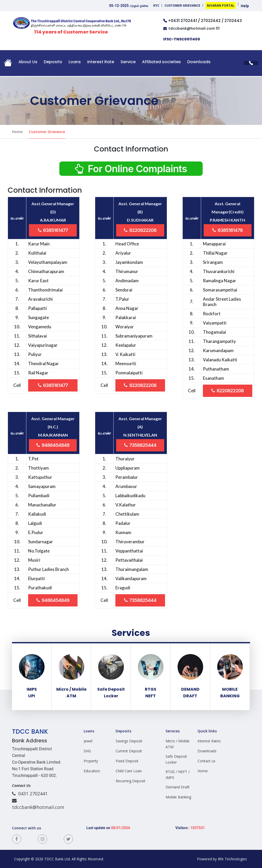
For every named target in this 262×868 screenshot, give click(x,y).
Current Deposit (129, 751)
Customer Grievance (182, 6)
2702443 (233, 21)
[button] (8, 64)
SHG (87, 751)
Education (92, 771)
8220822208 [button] (140, 230)
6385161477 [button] (53, 230)
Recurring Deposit (130, 781)
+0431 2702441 (183, 21)
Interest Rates (209, 741)
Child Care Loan (129, 771)
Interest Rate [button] (101, 62)
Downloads (199, 62)
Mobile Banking (178, 797)
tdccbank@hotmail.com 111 (191, 28)
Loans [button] (75, 62)
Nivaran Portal (221, 6)
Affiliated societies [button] (161, 62)
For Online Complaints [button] (131, 169)
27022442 (211, 21)
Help (245, 6)
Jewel (88, 741)
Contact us (206, 761)
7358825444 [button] (140, 445)
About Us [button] (28, 62)
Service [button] (128, 62)
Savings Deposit (129, 741)
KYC (156, 6)
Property (91, 761)
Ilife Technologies (233, 859)
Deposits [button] (53, 62)
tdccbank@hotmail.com (38, 804)
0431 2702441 (30, 794)
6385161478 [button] (228, 230)
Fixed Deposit (127, 761)
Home (17, 132)
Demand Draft (178, 787)
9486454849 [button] (53, 445)
